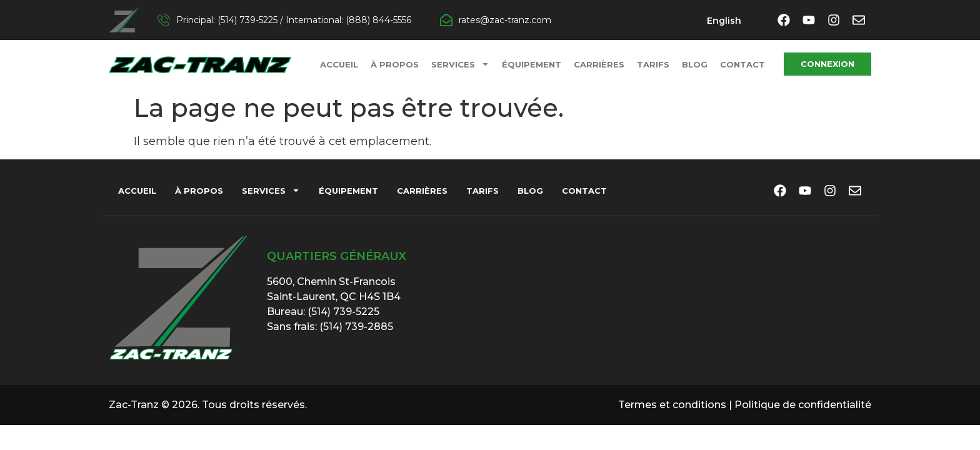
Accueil (339, 64)
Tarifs (653, 64)
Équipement (532, 64)
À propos (395, 64)
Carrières (599, 64)
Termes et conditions (672, 405)
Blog (695, 64)
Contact (742, 64)
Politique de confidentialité (803, 405)
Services (460, 64)
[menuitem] (724, 21)
